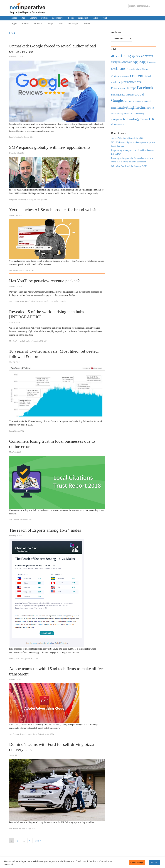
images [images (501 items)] (138, 101)
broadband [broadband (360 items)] (137, 69)
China (22, 658)
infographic (35, 341)
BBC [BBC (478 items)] (113, 69)
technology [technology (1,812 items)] (131, 119)
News (22, 301)
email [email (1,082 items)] (140, 82)
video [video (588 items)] (114, 124)
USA (32, 137)
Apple (14, 23)
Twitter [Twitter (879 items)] (144, 119)
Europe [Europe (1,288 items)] (132, 88)
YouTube (86, 23)
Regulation (83, 18)
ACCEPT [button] (155, 863)
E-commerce (58, 18)
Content (33, 18)
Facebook (38, 23)
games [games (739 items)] (122, 95)
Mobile (44, 18)
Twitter (17, 431)
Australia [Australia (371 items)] (152, 62)
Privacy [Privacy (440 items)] (120, 114)
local (26, 520)
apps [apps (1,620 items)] (145, 62)
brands (21, 271)
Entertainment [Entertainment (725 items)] (119, 88)
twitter (61, 23)
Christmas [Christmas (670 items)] (116, 76)
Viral (105, 18)
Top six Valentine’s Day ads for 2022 (127, 138)
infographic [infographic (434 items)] (147, 101)
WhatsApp (73, 23)
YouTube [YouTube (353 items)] (121, 124)
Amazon (25, 23)
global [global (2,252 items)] (139, 94)
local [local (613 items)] (114, 108)
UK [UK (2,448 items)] (152, 119)
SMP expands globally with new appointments (50, 147)
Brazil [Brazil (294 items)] (131, 69)
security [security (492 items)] (141, 113)
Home (14, 18)
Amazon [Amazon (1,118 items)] (148, 56)
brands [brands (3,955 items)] (122, 68)
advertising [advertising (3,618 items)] (121, 55)
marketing (22, 199)
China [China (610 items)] (145, 69)
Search (16, 271)
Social (71, 18)
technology (38, 199)
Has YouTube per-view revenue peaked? (44, 281)
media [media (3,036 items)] (140, 107)
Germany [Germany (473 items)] (130, 95)
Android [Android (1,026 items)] (127, 62)
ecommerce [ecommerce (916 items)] (129, 82)
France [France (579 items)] (114, 95)
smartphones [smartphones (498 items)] (117, 120)
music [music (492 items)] (114, 113)
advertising (39, 301)
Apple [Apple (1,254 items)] (137, 62)
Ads (23, 18)
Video (95, 18)
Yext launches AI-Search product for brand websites (55, 210)
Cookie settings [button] (137, 863)
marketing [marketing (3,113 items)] (125, 107)
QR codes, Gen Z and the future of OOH (129, 166)
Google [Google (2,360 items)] (117, 100)
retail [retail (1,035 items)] (127, 113)
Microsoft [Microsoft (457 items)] (150, 108)
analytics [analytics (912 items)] (116, 62)
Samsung (30, 199)
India (28, 341)
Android (41, 734)
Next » (38, 841)
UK (42, 341)
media (47, 301)
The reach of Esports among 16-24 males (45, 530)
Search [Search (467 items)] (134, 114)
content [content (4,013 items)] (137, 76)
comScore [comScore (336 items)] (126, 77)
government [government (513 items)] (129, 101)
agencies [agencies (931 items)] (137, 56)
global (15, 199)
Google (50, 23)
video (56, 301)
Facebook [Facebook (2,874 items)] (145, 88)
